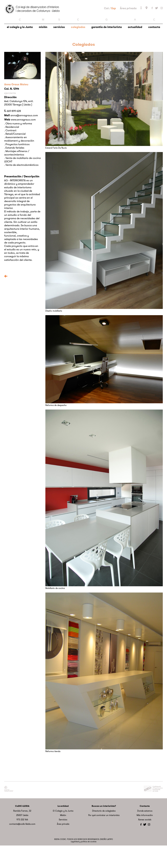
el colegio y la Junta (20, 46)
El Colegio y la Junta (63, 833)
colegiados (78, 46)
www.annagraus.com (23, 142)
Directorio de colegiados (104, 833)
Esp (114, 19)
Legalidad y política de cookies (84, 864)
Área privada (128, 19)
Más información (145, 838)
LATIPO (110, 862)
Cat (106, 19)
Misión (63, 838)
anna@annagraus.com (24, 138)
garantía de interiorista (107, 46)
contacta (154, 46)
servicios (59, 46)
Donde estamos (145, 833)
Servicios (63, 842)
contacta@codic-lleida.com (22, 846)
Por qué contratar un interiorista (104, 838)
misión (43, 46)
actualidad (135, 46)
